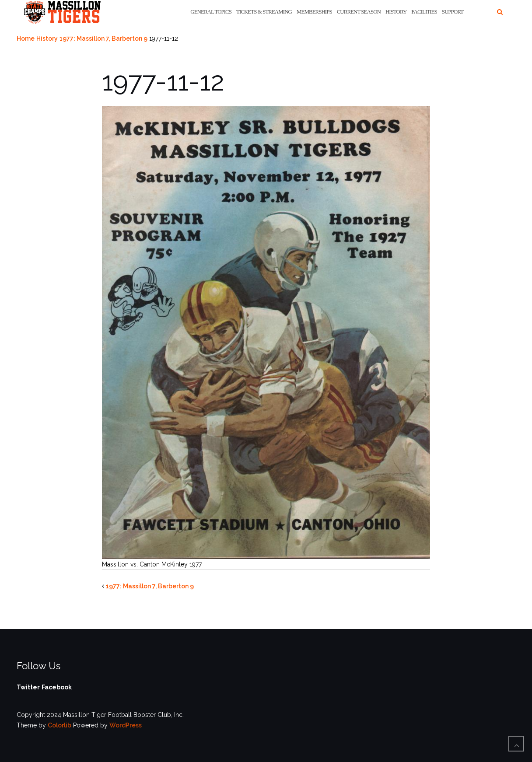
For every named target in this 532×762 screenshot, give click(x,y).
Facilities (424, 12)
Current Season (359, 12)
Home (26, 38)
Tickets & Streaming (264, 12)
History (396, 12)
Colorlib (59, 725)
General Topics (211, 12)
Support (453, 12)
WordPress (126, 725)
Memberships (314, 12)
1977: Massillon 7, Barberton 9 (103, 38)
